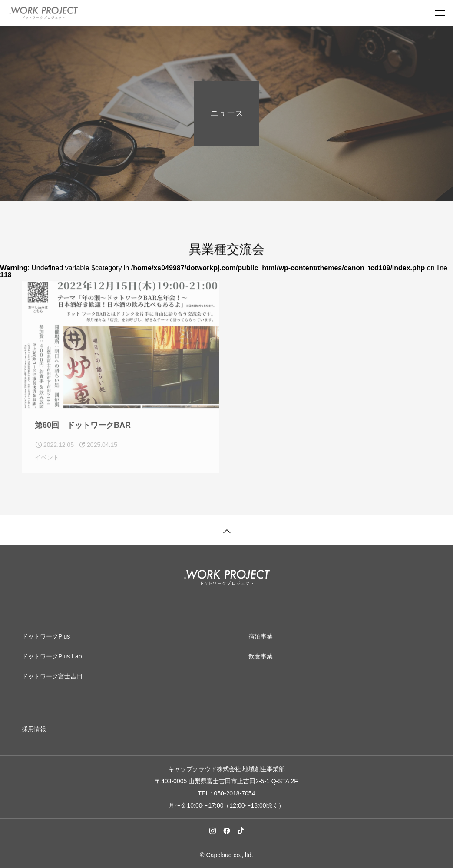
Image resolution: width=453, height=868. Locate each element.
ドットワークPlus (46, 636)
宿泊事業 (261, 636)
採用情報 (34, 729)
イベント (47, 462)
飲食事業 (261, 656)
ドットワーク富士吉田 (52, 676)
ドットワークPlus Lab (52, 656)
